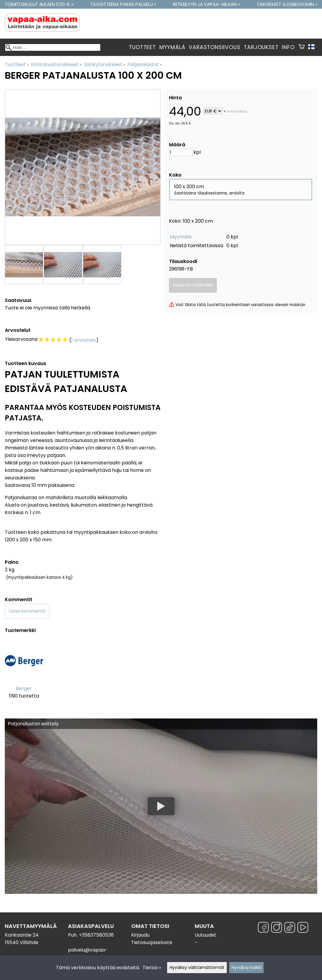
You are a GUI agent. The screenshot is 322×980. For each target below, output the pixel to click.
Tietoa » (152, 968)
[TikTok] (290, 928)
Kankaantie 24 (22, 935)
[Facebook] (263, 928)
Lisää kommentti (27, 611)
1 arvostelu (84, 340)
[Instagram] (276, 928)
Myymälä (172, 47)
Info (288, 47)
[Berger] (24, 674)
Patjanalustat (145, 64)
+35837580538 (96, 935)
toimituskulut (237, 111)
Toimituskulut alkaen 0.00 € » (39, 4)
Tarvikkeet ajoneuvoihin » (287, 4)
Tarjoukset (261, 47)
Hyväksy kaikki (246, 967)
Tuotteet (142, 47)
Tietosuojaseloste (152, 942)
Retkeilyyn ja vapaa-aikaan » (206, 4)
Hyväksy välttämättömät (197, 967)
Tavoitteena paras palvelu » (123, 4)
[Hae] (53, 47)
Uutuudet (205, 935)
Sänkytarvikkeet (105, 64)
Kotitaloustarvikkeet (56, 64)
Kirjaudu (140, 935)
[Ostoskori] (301, 47)
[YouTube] (303, 928)
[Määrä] (181, 152)
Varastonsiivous (214, 47)
